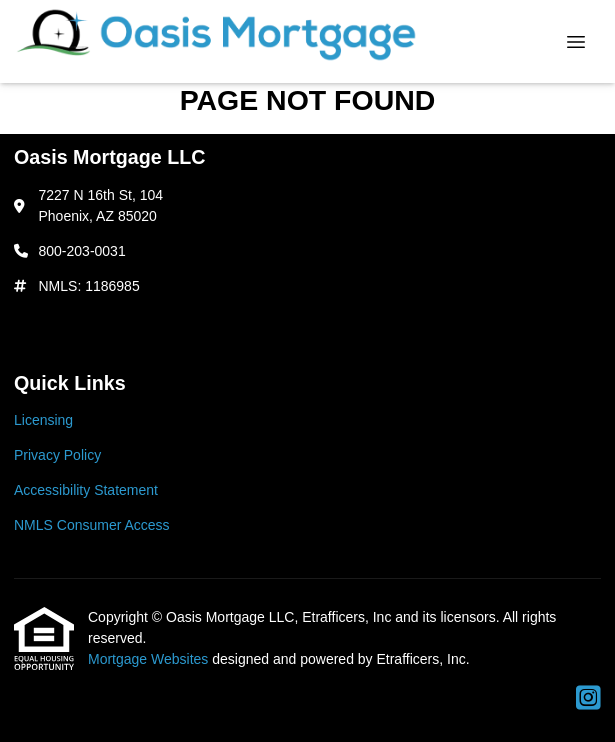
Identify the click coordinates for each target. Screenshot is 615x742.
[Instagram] (588, 699)
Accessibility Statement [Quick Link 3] (86, 490)
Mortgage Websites (150, 659)
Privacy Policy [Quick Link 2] (57, 455)
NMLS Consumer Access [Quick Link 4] (92, 525)
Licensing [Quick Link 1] (43, 420)
